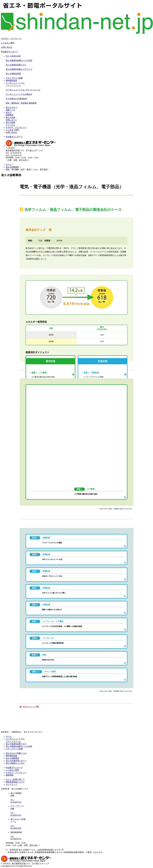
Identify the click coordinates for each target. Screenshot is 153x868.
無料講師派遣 (11, 81)
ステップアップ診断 (14, 78)
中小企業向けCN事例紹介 (16, 99)
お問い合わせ (7, 47)
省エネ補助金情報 (13, 74)
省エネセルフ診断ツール (16, 753)
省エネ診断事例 (12, 167)
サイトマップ (11, 784)
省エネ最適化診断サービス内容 (19, 60)
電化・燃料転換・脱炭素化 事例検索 (21, 103)
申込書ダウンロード (9, 52)
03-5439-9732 (16, 802)
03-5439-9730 (16, 828)
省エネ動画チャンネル (15, 763)
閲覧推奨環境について (15, 782)
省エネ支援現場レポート (16, 761)
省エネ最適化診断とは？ (16, 65)
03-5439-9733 (16, 815)
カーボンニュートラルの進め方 (19, 94)
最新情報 (9, 775)
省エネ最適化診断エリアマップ (19, 69)
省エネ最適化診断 (13, 56)
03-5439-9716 (16, 839)
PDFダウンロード (29, 707)
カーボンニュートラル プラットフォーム (23, 90)
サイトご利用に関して (15, 779)
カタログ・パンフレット (11, 39)
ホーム (9, 165)
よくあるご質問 (8, 43)
